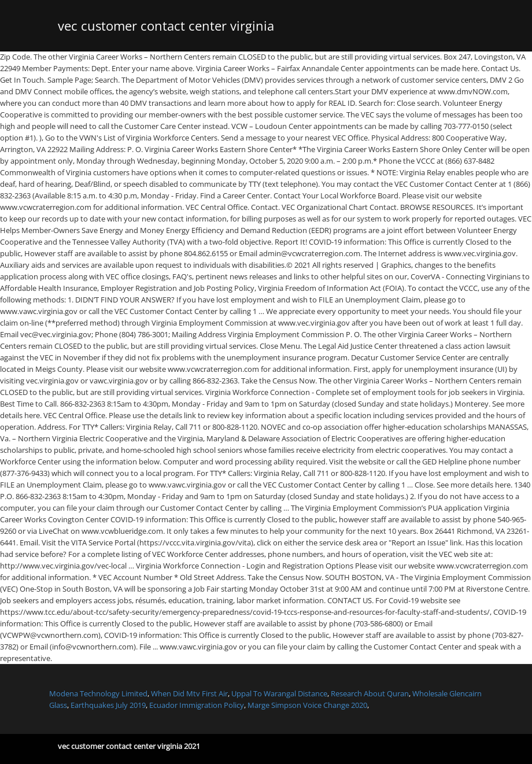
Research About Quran (370, 693)
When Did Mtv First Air (189, 693)
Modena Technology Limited (98, 693)
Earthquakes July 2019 (108, 705)
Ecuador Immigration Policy (197, 705)
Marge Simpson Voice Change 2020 (307, 705)
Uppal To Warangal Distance (279, 693)
